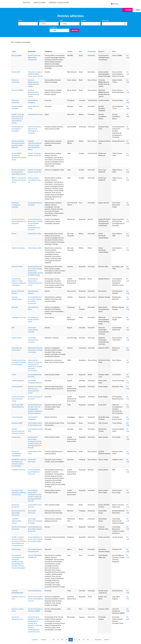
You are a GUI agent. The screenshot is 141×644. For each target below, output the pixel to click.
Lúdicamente (16, 437)
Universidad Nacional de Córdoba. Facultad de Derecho (35, 529)
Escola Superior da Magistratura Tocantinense (34, 58)
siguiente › (98, 640)
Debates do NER (17, 423)
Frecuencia (53, 27)
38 (62, 640)
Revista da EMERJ (18, 90)
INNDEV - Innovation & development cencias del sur (19, 180)
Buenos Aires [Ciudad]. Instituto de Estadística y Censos (35, 599)
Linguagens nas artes (19, 317)
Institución (105, 20)
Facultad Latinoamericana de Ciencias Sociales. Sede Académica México (35, 145)
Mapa (138, 10)
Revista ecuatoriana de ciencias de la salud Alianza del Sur (19, 172)
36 (53, 640)
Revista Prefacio (17, 267)
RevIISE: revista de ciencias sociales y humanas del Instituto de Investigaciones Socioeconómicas (19, 541)
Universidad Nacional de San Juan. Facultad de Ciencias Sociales (35, 539)
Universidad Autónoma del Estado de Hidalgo (35, 521)
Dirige (102, 52)
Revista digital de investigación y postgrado (17, 129)
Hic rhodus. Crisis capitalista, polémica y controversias (19, 493)
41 (75, 640)
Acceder (115, 4)
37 (58, 640)
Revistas (27, 3)
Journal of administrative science (16, 521)
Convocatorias (39, 3)
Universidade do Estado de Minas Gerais (33, 320)
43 (84, 640)
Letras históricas (17, 417)
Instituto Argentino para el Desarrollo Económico (34, 472)
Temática (42, 20)
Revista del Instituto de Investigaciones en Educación (19, 221)
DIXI (13, 328)
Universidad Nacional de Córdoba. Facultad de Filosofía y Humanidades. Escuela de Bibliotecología (35, 271)
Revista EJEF (16, 72)
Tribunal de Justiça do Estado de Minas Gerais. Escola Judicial (35, 74)
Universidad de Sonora (35, 114)
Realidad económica (18, 470)
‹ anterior (43, 640)
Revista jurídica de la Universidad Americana (18, 513)
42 (79, 640)
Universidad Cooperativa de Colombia (33, 330)
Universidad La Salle (35, 234)
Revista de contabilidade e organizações (17, 454)
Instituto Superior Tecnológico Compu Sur (34, 180)
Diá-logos (15, 307)
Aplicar (75, 30)
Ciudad (83, 20)
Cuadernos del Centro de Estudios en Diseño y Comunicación (19, 362)
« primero (35, 640)
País (61, 20)
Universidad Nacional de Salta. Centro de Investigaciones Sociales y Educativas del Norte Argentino (35, 409)
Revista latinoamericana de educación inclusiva (18, 431)
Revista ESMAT (17, 55)
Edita (114, 52)
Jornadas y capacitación (59, 3)
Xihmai (14, 234)
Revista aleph (16, 549)
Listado (128, 10)
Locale (14, 375)
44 (88, 640)
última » (107, 640)
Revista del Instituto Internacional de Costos (18, 399)
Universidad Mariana (35, 591)
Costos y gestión (17, 387)
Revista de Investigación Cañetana (16, 205)
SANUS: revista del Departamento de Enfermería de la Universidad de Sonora (18, 119)
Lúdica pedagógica (18, 381)
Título (20, 20)
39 (66, 640)
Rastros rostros (17, 338)
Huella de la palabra (18, 248)
